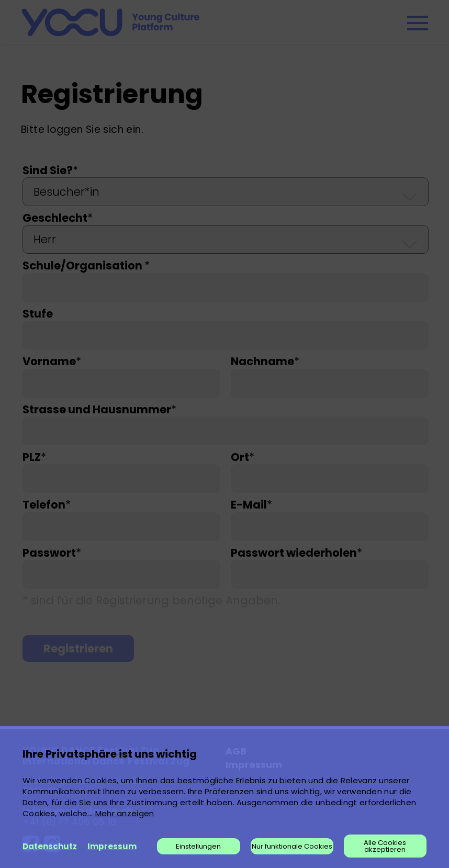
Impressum (112, 846)
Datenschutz (50, 846)
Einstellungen (198, 846)
